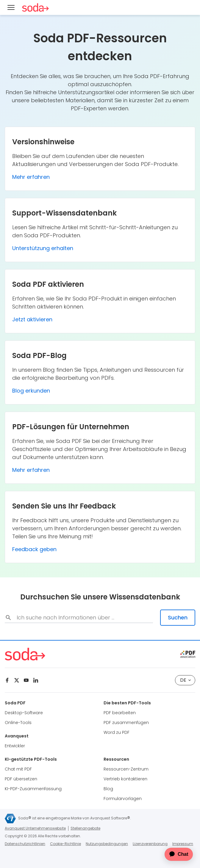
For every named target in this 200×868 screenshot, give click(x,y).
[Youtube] (26, 680)
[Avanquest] (10, 819)
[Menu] (11, 7)
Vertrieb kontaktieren (125, 779)
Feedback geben (34, 549)
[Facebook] (7, 680)
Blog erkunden (31, 391)
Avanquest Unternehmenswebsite (35, 828)
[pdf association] (188, 654)
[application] (175, 854)
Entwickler (15, 746)
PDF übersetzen (21, 779)
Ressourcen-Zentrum (126, 769)
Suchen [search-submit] (178, 617)
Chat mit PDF (18, 769)
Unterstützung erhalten (43, 248)
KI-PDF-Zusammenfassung (33, 789)
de (185, 680)
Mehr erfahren (31, 177)
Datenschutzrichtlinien (25, 844)
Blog (108, 789)
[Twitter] (17, 680)
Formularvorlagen (123, 799)
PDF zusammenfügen (126, 723)
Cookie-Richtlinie (65, 844)
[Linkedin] (36, 680)
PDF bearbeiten (120, 713)
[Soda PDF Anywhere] (35, 7)
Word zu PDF (117, 732)
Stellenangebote (85, 828)
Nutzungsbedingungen (107, 844)
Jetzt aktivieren (32, 319)
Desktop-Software (24, 713)
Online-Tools (18, 723)
